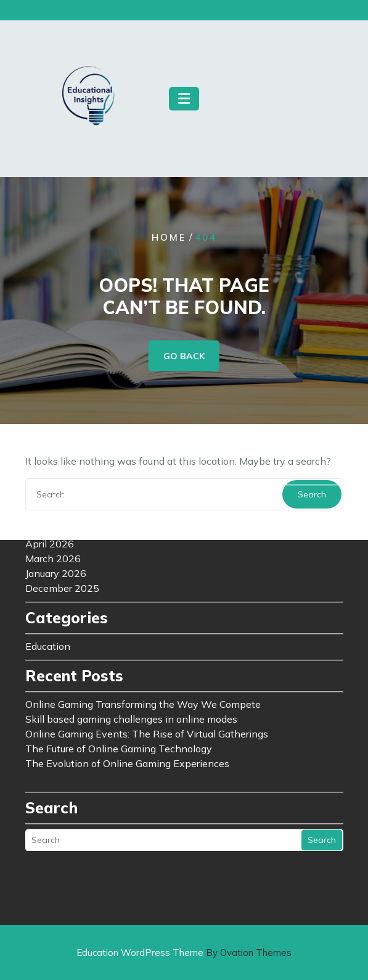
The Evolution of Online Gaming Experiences (127, 673)
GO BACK (184, 356)
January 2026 (56, 483)
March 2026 (53, 468)
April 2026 (50, 454)
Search (322, 750)
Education (48, 556)
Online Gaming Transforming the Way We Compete (143, 614)
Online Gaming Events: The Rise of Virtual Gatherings (147, 644)
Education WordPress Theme (184, 953)
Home (169, 237)
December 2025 (62, 498)
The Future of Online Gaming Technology (119, 658)
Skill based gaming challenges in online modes (131, 629)
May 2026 (49, 439)
